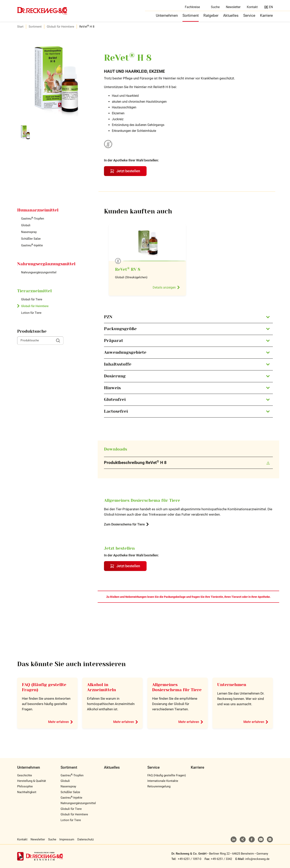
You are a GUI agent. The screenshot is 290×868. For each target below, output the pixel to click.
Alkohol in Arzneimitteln (101, 687)
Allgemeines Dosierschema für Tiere (177, 687)
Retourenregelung (159, 786)
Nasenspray (29, 232)
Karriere (266, 15)
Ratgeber (211, 15)
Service (249, 15)
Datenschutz (86, 839)
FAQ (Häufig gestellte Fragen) (167, 775)
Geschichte (25, 775)
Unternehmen (167, 15)
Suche (215, 7)
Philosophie (25, 786)
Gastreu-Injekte (32, 245)
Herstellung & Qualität (32, 781)
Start (20, 27)
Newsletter (233, 7)
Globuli (26, 225)
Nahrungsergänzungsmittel (39, 272)
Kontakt (252, 7)
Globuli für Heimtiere (60, 27)
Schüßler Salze (31, 239)
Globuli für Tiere (32, 299)
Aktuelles (231, 15)
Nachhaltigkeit (27, 792)
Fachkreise (192, 7)
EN (271, 7)
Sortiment (191, 15)
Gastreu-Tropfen (33, 219)
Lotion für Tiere (31, 313)
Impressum (67, 839)
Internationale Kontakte (163, 781)
